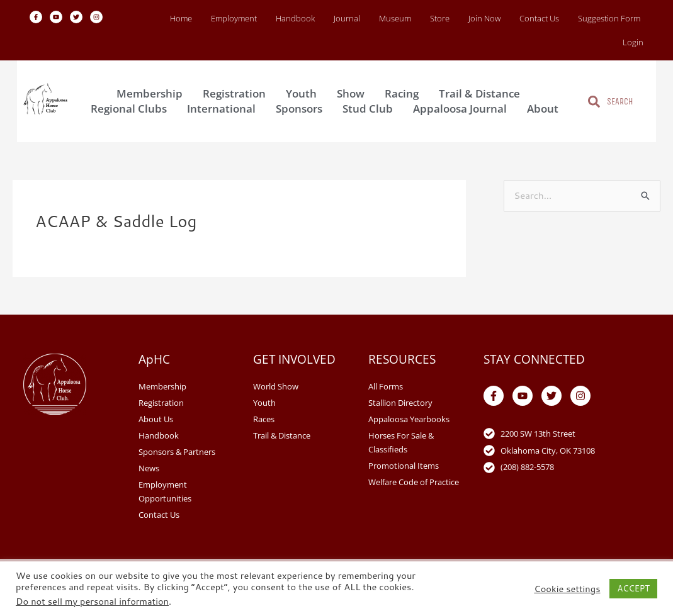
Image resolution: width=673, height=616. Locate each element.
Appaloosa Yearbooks (409, 419)
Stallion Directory (400, 403)
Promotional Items (404, 466)
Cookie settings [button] (567, 589)
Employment (234, 18)
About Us (156, 419)
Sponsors (302, 109)
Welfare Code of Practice (414, 482)
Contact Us (539, 18)
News (149, 468)
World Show (276, 386)
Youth (304, 93)
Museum (395, 18)
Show (354, 93)
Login (633, 42)
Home (181, 18)
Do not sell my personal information (92, 601)
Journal (347, 18)
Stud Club (371, 109)
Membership (153, 93)
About (546, 109)
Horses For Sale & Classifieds (401, 442)
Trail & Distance (483, 93)
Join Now (484, 18)
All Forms (386, 386)
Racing (405, 93)
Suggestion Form (609, 18)
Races (264, 419)
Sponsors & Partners (177, 452)
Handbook (295, 18)
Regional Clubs (132, 109)
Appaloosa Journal (463, 109)
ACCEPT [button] (633, 588)
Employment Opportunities (165, 491)
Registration (237, 93)
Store (440, 18)
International (224, 109)
